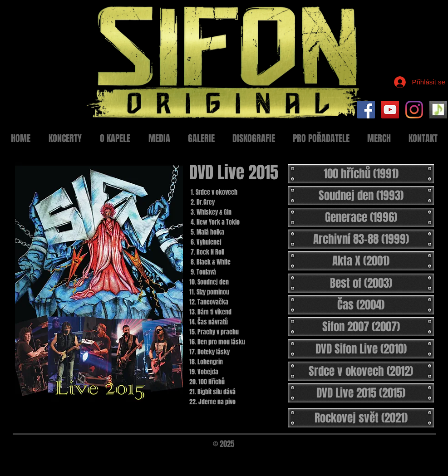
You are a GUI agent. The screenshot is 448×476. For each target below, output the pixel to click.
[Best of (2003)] (361, 283)
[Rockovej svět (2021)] (361, 418)
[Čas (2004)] (361, 305)
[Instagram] (414, 110)
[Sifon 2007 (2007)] (361, 327)
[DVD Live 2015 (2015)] (361, 393)
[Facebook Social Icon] (366, 110)
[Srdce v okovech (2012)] (361, 371)
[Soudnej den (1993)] (361, 196)
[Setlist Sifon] (438, 110)
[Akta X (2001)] (361, 261)
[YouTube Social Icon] (390, 110)
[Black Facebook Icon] (408, 456)
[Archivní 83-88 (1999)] (361, 239)
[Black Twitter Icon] (423, 456)
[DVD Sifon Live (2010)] (361, 349)
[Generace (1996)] (361, 217)
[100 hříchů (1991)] (361, 174)
